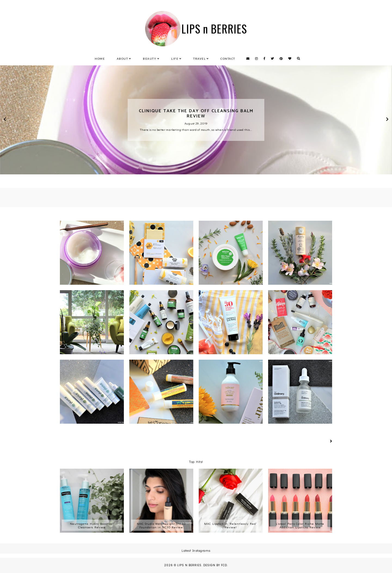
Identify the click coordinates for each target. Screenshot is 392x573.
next (387, 120)
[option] (196, 120)
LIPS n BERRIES (189, 565)
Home (100, 59)
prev (5, 120)
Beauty (150, 59)
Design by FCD (215, 565)
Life (175, 59)
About (122, 59)
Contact (228, 59)
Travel (199, 59)
